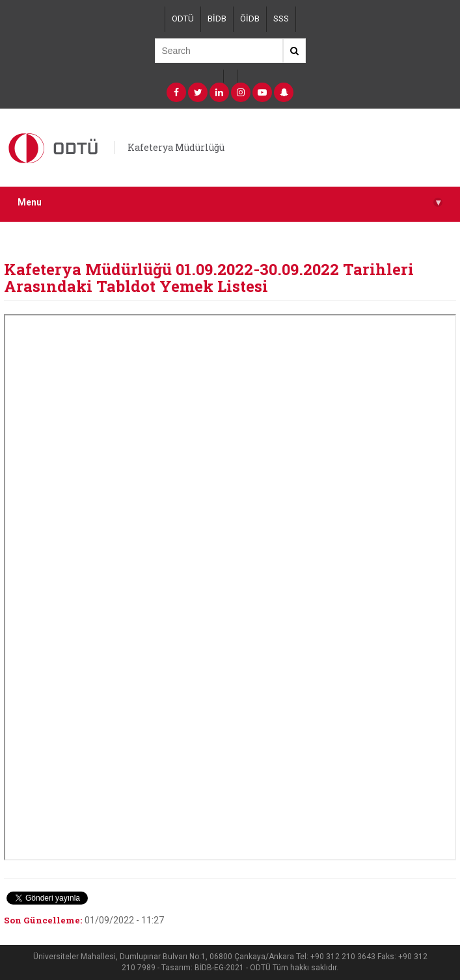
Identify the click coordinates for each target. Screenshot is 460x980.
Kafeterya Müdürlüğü (176, 147)
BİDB (217, 19)
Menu (230, 203)
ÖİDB (250, 19)
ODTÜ (183, 19)
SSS (281, 19)
